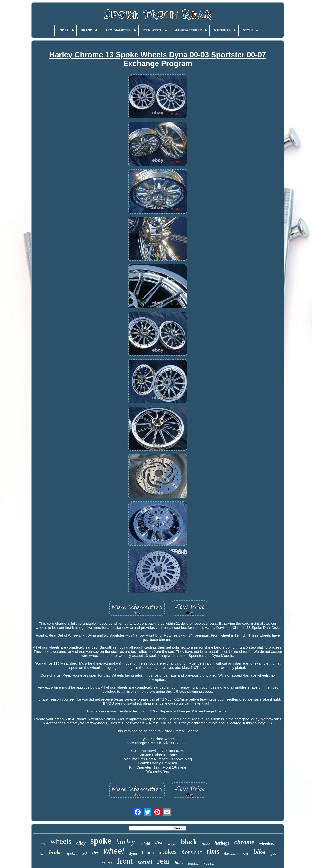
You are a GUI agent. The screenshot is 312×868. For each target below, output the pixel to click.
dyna (133, 853)
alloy (81, 843)
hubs (179, 863)
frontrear (191, 852)
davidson (231, 853)
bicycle (172, 844)
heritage (222, 843)
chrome (244, 842)
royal (209, 864)
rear (164, 861)
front (125, 861)
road (42, 854)
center (107, 863)
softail (145, 862)
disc (159, 843)
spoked (72, 853)
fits (44, 844)
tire (95, 853)
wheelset (267, 843)
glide (273, 854)
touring (193, 863)
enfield (145, 844)
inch (85, 854)
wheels (61, 841)
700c (245, 853)
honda (148, 853)
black (189, 842)
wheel (114, 851)
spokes (168, 852)
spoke (101, 841)
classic (206, 844)
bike (259, 852)
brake (55, 852)
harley (125, 842)
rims (213, 851)
